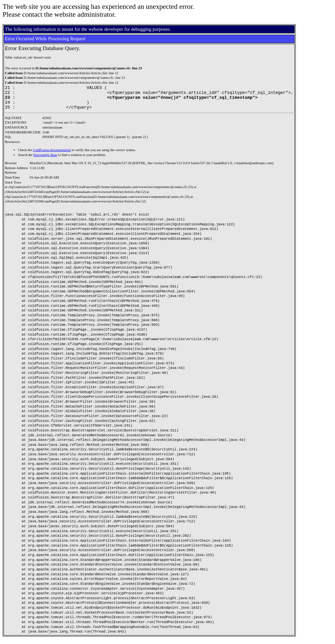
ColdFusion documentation (52, 155)
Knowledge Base (45, 160)
